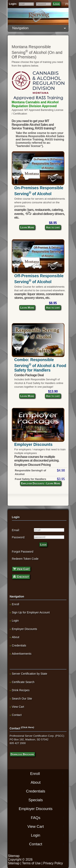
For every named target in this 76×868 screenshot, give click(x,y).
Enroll (16, 604)
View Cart (21, 569)
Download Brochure (22, 754)
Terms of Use (31, 863)
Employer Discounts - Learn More (41, 483)
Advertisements (22, 654)
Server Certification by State (30, 674)
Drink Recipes (21, 690)
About (16, 637)
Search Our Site (22, 699)
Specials (36, 800)
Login (56, 4)
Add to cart (53, 227)
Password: (19, 537)
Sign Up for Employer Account (31, 612)
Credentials (19, 645)
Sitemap (14, 856)
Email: (16, 530)
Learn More (27, 227)
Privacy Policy (53, 863)
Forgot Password (23, 552)
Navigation (39, 28)
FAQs (36, 817)
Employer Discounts (34, 444)
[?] (67, 4)
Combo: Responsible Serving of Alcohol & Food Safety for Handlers (40, 365)
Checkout (21, 576)
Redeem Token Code (25, 559)
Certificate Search (23, 682)
